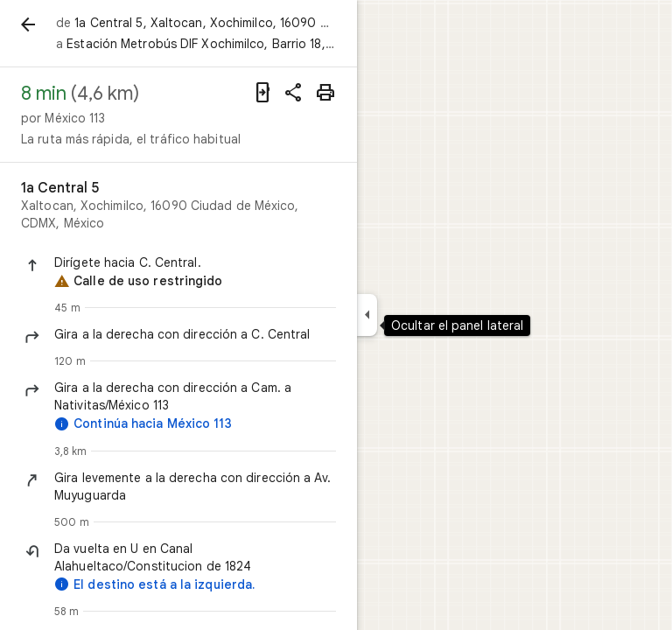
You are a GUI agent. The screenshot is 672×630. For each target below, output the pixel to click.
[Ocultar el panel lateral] (367, 315)
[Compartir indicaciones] (294, 93)
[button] (195, 262)
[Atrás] (28, 24)
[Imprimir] (325, 93)
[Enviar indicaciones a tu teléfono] (262, 93)
